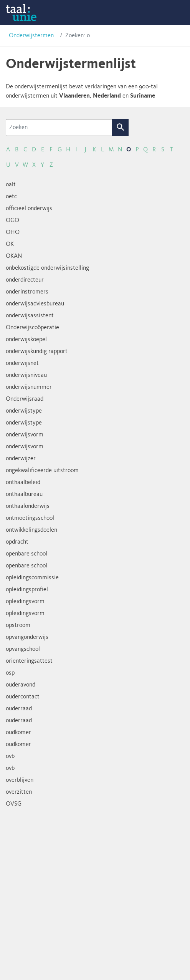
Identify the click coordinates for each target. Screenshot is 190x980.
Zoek (120, 128)
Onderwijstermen (31, 36)
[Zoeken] (59, 128)
